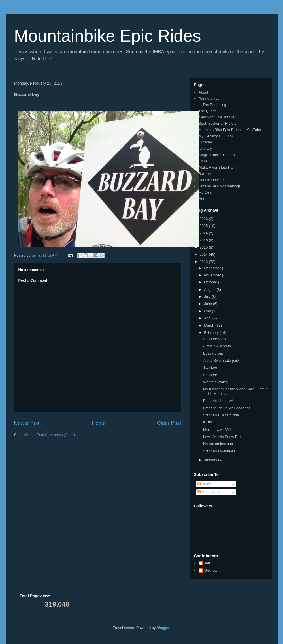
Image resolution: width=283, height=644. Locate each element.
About (203, 92)
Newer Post (27, 423)
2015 (204, 247)
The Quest (207, 111)
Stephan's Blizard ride (221, 415)
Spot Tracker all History (218, 123)
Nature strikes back (219, 444)
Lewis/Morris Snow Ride (223, 437)
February (212, 333)
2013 (204, 262)
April (208, 318)
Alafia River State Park (217, 167)
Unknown (212, 570)
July (208, 297)
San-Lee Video (215, 339)
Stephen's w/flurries (219, 451)
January (211, 460)
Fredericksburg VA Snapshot (226, 408)
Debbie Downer (211, 180)
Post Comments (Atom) (56, 435)
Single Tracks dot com (217, 155)
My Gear (206, 192)
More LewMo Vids (218, 430)
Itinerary (205, 148)
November (213, 275)
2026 (204, 219)
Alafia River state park (221, 360)
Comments (208, 492)
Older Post (169, 423)
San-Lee (206, 174)
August (210, 290)
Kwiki (207, 422)
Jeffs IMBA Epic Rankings (220, 186)
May (208, 311)
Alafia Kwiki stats (217, 346)
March (210, 325)
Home (99, 423)
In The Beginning (212, 105)
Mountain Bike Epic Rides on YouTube (230, 130)
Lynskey (205, 142)
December (213, 268)
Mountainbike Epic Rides (108, 36)
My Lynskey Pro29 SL (216, 136)
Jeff (207, 563)
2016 (204, 240)
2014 (204, 254)
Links (203, 161)
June (208, 304)
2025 (204, 226)
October (211, 282)
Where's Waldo (215, 382)
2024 (204, 233)
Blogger (163, 628)
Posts (204, 484)
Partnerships (209, 98)
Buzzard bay (213, 353)
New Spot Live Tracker (217, 117)
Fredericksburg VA (218, 401)
